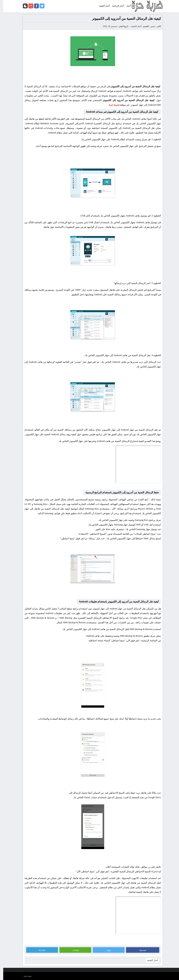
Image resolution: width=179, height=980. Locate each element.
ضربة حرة (24, 976)
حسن (149, 26)
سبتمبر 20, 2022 (107, 26)
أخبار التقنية (133, 26)
